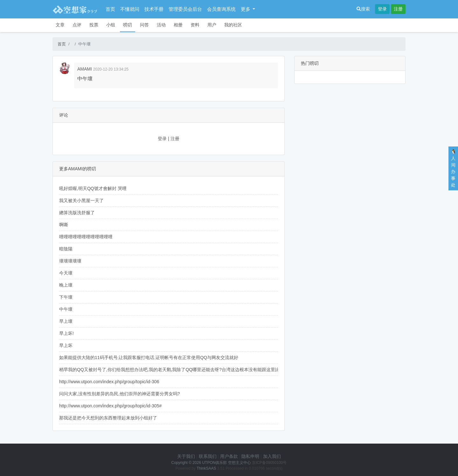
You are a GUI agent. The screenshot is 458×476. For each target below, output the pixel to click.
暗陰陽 (66, 249)
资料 (195, 25)
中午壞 (66, 309)
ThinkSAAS (206, 468)
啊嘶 (64, 225)
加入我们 (272, 456)
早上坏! (66, 333)
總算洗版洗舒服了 (77, 213)
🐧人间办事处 (453, 168)
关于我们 (186, 456)
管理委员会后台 (185, 9)
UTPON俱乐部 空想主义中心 (226, 463)
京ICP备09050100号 (269, 463)
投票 (94, 25)
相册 (178, 25)
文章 (60, 25)
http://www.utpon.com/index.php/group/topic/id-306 (109, 382)
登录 (382, 9)
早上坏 (66, 345)
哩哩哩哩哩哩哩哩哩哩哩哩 (86, 237)
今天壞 (66, 273)
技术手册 (154, 9)
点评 (77, 25)
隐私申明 (250, 456)
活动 (161, 25)
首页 (110, 9)
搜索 (363, 9)
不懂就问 (130, 9)
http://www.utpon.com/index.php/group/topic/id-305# (110, 406)
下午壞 (66, 297)
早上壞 (66, 321)
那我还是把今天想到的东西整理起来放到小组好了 (108, 418)
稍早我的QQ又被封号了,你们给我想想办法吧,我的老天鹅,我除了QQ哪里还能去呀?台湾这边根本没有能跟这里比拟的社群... (180, 370)
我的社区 (233, 25)
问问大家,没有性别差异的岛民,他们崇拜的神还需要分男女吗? (120, 394)
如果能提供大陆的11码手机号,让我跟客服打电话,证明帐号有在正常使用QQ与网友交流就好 (149, 357)
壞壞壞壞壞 (70, 261)
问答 (144, 25)
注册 (398, 9)
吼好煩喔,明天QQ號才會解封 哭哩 (93, 188)
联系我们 (208, 456)
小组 (111, 25)
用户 (212, 25)
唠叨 (128, 25)
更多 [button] (246, 9)
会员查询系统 (221, 9)
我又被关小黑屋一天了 (81, 201)
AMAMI (85, 69)
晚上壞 (66, 285)
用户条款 (229, 456)
